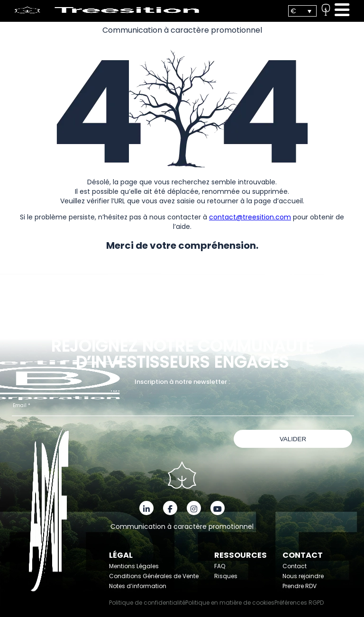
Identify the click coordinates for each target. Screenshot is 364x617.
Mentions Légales (134, 566)
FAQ (220, 566)
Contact (295, 566)
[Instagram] (194, 508)
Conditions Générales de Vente (154, 576)
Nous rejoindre (303, 576)
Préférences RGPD (299, 603)
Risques (226, 576)
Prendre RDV (300, 586)
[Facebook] (170, 508)
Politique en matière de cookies (230, 603)
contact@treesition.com (250, 217)
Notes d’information (138, 586)
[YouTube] (218, 508)
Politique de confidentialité (147, 603)
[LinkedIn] (146, 508)
